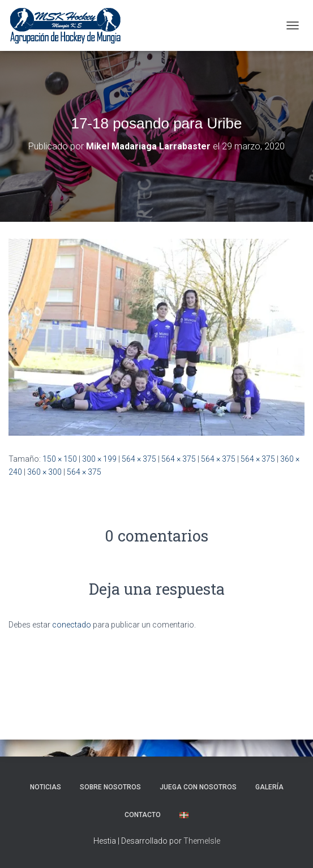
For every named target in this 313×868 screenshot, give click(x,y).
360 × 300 (44, 472)
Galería (269, 787)
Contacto (143, 815)
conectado (72, 625)
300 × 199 (99, 459)
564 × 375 (139, 459)
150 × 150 (60, 459)
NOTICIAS (46, 787)
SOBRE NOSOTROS (110, 787)
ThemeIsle (202, 841)
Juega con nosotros (198, 787)
